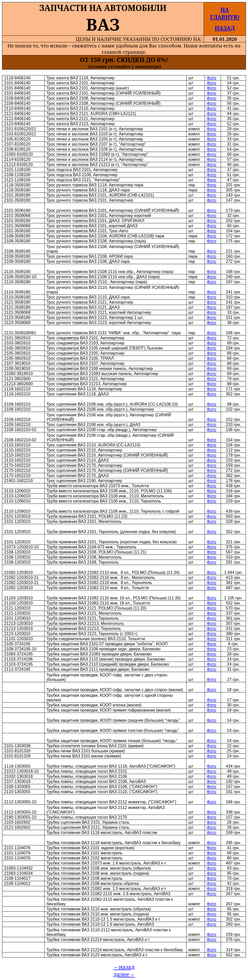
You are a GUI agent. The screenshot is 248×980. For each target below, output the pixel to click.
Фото (211, 78)
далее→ (124, 974)
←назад (124, 967)
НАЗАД (225, 28)
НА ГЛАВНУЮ (225, 13)
